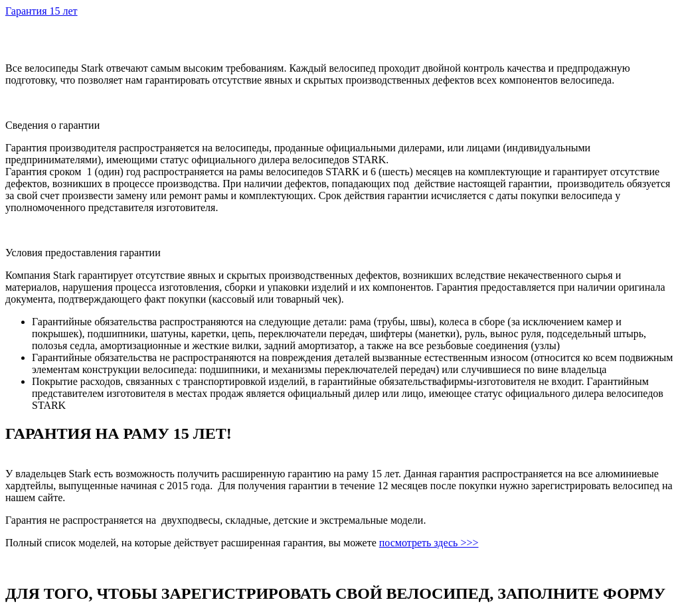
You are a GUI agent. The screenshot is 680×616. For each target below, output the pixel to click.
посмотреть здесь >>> (429, 543)
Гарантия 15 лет (42, 11)
